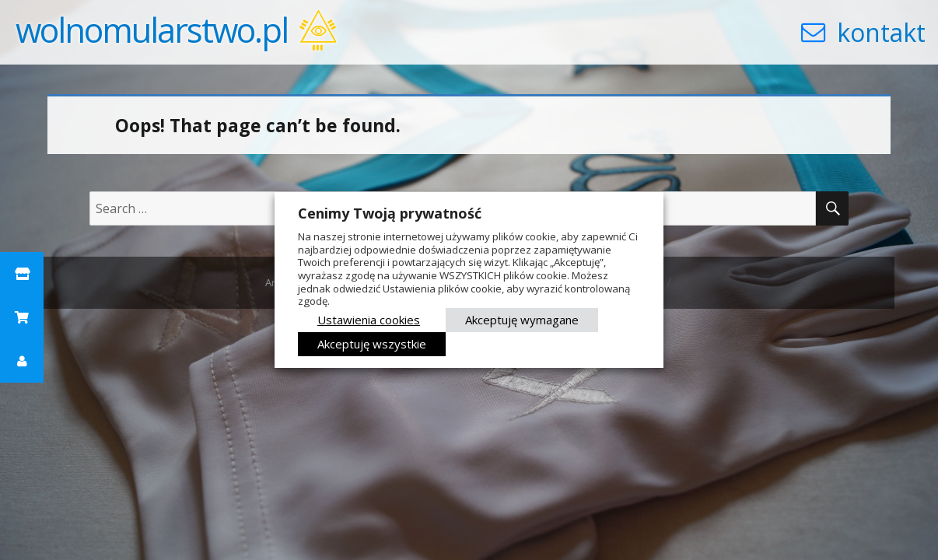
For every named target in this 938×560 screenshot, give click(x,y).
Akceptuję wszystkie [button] (372, 344)
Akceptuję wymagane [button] (522, 320)
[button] (22, 274)
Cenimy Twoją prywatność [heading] (390, 213)
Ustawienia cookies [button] (369, 320)
